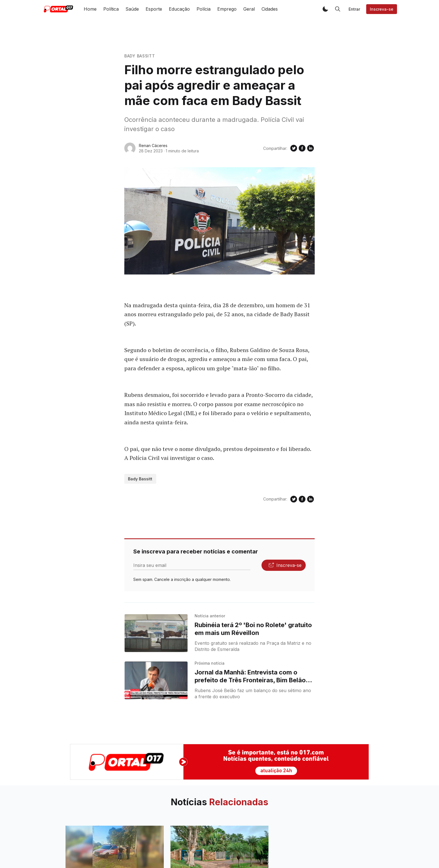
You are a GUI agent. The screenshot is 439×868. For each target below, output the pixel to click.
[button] (325, 9)
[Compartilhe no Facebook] (302, 148)
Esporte (154, 9)
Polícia (204, 9)
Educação (179, 9)
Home (90, 9)
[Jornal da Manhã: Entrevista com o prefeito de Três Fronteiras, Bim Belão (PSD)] (156, 680)
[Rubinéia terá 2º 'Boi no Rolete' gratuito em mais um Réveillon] (156, 633)
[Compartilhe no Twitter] (294, 148)
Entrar (354, 9)
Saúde (132, 9)
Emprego (227, 9)
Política (111, 9)
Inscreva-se (382, 9)
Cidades (270, 9)
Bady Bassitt (140, 56)
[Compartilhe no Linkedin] (310, 148)
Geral (249, 9)
